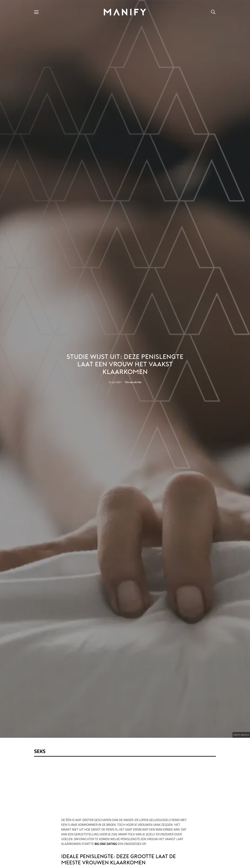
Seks (40, 751)
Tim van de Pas (133, 382)
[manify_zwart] (125, 12)
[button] (36, 12)
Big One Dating (106, 844)
